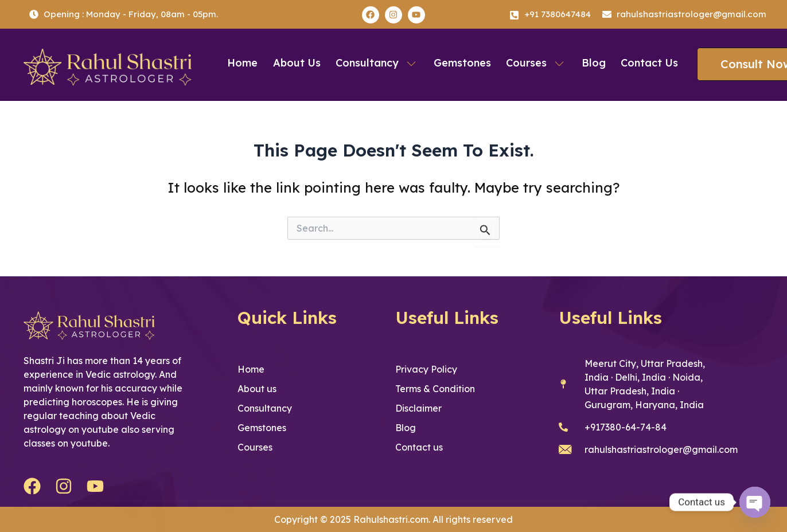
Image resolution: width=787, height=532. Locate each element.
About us (300, 63)
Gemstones (462, 63)
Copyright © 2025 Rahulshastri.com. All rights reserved (394, 519)
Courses (535, 63)
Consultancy (379, 63)
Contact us (645, 63)
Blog (591, 63)
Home (247, 63)
